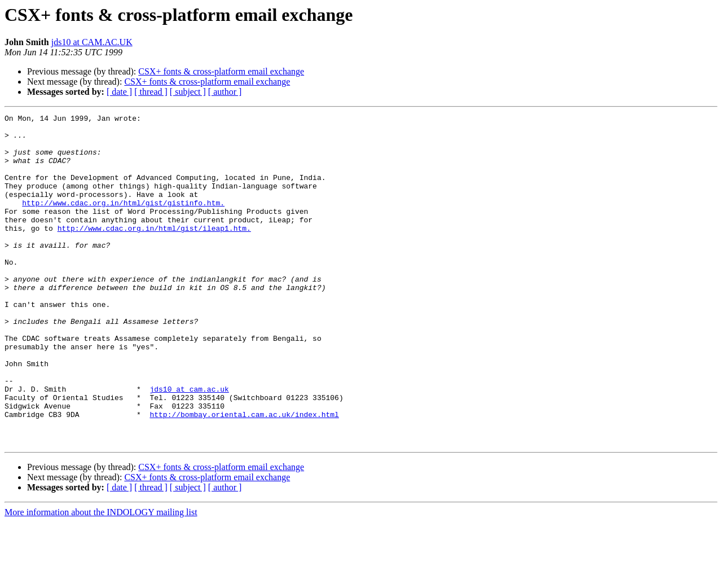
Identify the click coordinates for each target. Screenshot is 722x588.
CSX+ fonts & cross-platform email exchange (221, 71)
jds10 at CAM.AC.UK (92, 42)
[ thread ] (151, 92)
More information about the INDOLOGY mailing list (101, 578)
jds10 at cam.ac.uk (189, 445)
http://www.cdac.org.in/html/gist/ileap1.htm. (154, 252)
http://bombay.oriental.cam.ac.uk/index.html (244, 475)
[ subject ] (188, 92)
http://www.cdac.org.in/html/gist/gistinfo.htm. (123, 221)
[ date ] (119, 92)
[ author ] (225, 92)
